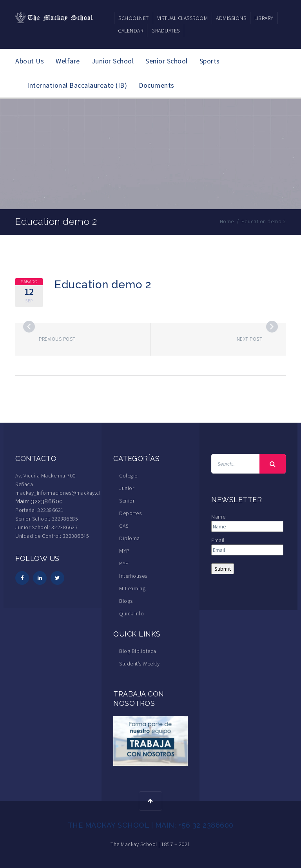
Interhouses (133, 576)
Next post (250, 339)
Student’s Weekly (139, 664)
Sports (210, 61)
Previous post (57, 339)
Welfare (68, 61)
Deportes (130, 513)
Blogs (126, 601)
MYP (124, 551)
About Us (30, 61)
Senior (127, 501)
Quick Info (131, 613)
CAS (124, 526)
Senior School (167, 61)
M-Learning (132, 588)
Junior (127, 488)
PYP (124, 563)
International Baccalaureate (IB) (77, 85)
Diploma (130, 538)
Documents (157, 85)
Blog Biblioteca (138, 651)
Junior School (113, 61)
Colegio (129, 476)
